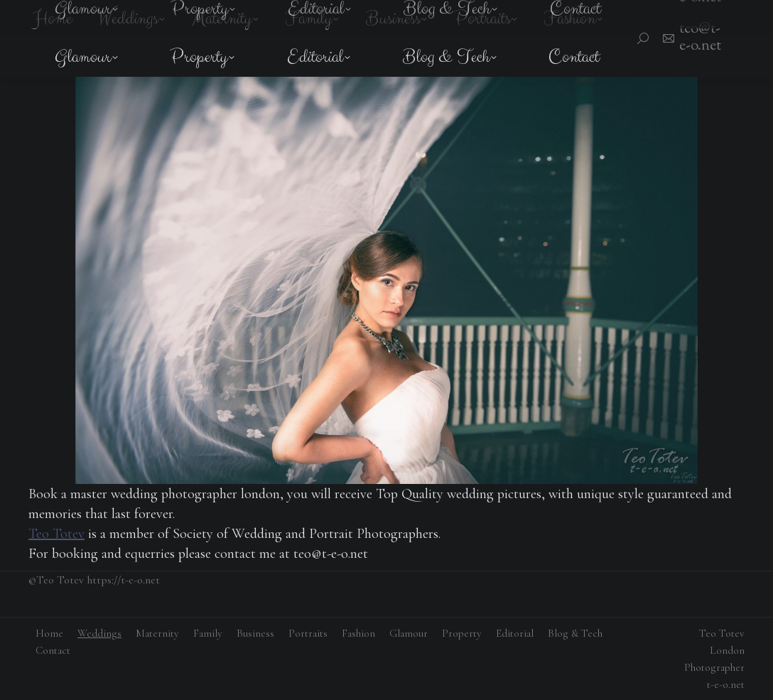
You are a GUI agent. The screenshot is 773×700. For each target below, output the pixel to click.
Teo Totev (56, 534)
